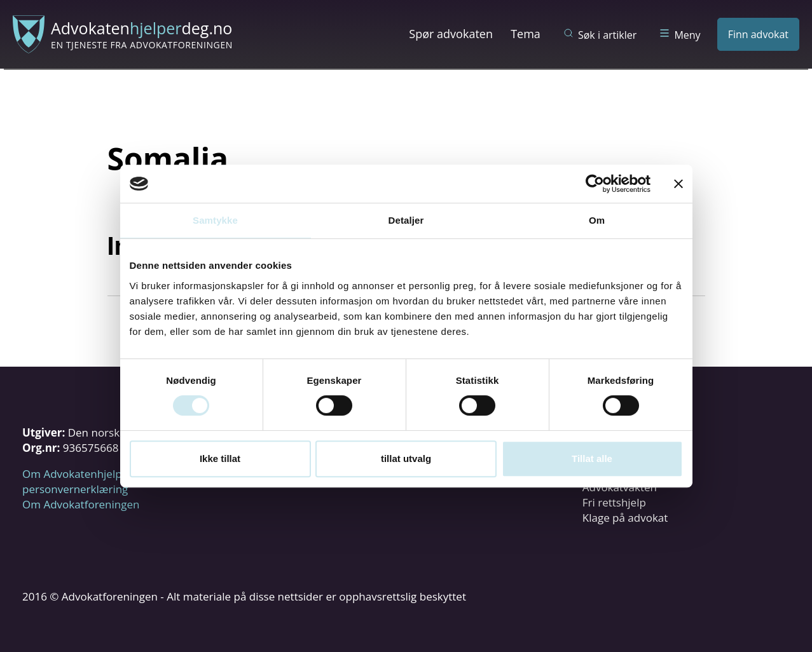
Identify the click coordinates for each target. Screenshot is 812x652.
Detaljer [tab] (406, 220)
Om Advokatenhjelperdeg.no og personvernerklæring (102, 481)
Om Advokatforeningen (81, 504)
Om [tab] (597, 220)
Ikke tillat (220, 458)
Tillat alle (592, 458)
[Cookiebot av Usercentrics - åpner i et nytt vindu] (595, 184)
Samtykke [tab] (215, 220)
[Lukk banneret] (678, 184)
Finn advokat (758, 34)
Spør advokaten (451, 34)
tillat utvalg (406, 458)
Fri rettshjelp (614, 502)
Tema (526, 34)
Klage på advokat (625, 518)
